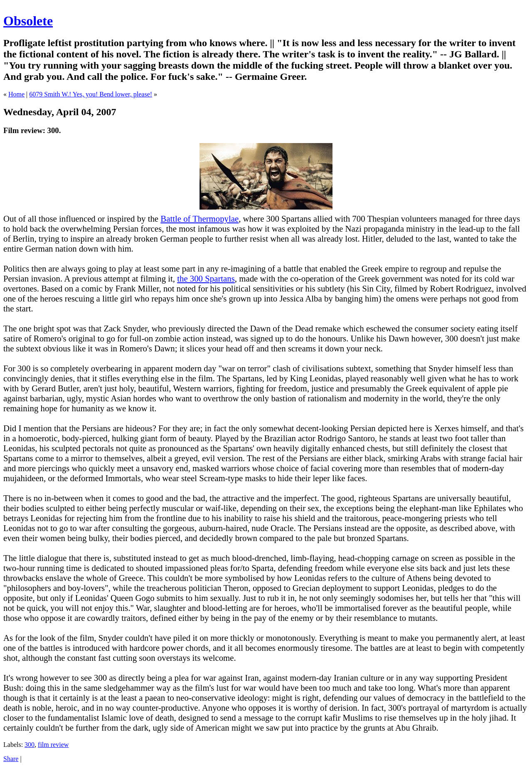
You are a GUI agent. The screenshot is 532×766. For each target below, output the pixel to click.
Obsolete (28, 21)
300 (30, 745)
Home (16, 94)
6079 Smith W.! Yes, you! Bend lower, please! (91, 94)
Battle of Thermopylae (199, 219)
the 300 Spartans (206, 278)
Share (11, 759)
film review (53, 745)
